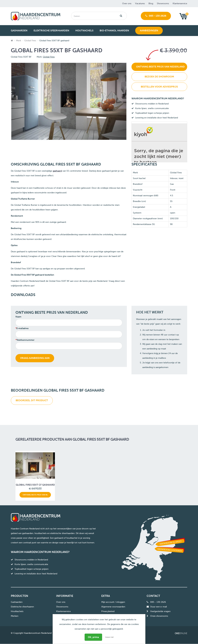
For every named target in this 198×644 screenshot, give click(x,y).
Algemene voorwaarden (113, 607)
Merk (19, 41)
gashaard (57, 171)
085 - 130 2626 (156, 16)
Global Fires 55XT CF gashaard (35, 485)
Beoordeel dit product (32, 400)
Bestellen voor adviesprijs (159, 87)
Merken (15, 616)
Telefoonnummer (25, 340)
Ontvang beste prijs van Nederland (160, 67)
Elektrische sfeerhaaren (22, 607)
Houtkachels (17, 611)
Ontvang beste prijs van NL (35, 495)
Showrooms (163, 3)
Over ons (127, 3)
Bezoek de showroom (159, 77)
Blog (151, 3)
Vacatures (140, 3)
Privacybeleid (108, 611)
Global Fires (30, 41)
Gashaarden (17, 602)
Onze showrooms (159, 616)
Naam (18, 317)
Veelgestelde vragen (160, 611)
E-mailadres (22, 328)
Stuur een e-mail (159, 607)
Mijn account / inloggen (113, 602)
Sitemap (105, 616)
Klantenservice (180, 3)
